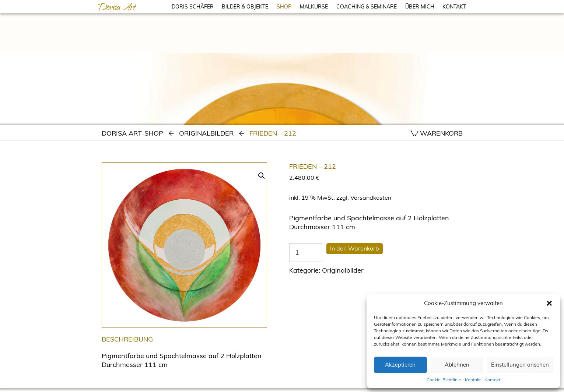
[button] (549, 303)
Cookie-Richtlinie (444, 380)
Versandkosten (371, 197)
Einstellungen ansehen (520, 365)
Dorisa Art (117, 8)
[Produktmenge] (306, 252)
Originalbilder (206, 133)
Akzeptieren (400, 365)
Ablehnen (457, 365)
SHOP (284, 7)
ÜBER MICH (420, 7)
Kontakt (473, 380)
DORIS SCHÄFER (193, 7)
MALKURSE (314, 7)
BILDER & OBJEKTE (245, 7)
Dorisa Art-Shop (132, 133)
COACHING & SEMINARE (367, 7)
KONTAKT (454, 7)
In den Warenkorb (355, 248)
